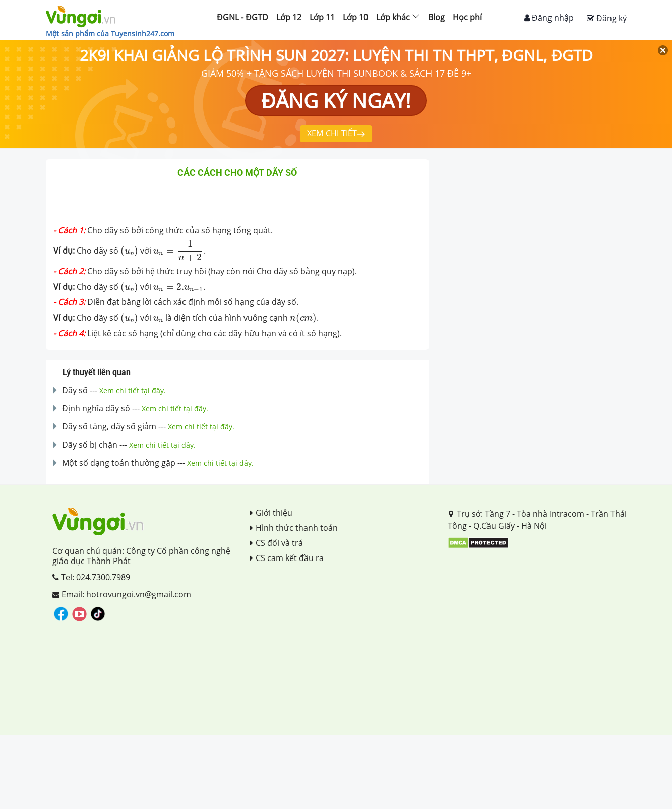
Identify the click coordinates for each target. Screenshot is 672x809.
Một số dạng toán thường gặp (119, 463)
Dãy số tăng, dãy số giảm (109, 426)
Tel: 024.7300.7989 (91, 577)
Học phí (467, 17)
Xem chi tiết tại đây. (133, 390)
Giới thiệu (271, 513)
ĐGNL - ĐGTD (242, 17)
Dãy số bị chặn (90, 445)
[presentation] (130, 251)
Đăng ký (607, 18)
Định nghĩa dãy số (96, 408)
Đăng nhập (549, 18)
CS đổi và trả (277, 543)
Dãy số (75, 390)
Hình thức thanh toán (294, 528)
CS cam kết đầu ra (287, 558)
